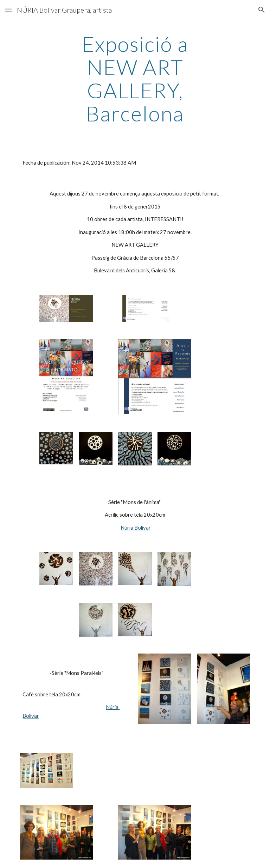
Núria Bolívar (136, 528)
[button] (8, 10)
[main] (135, 79)
